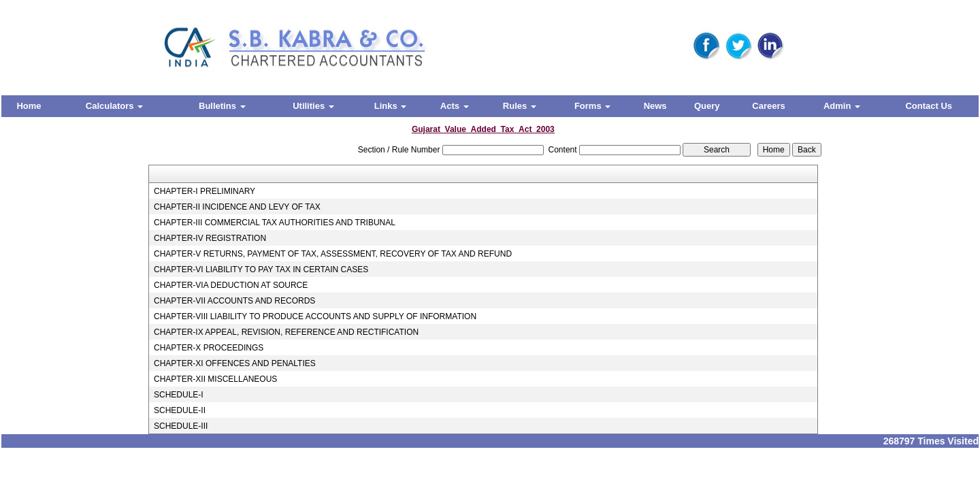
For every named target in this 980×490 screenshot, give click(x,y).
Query (707, 106)
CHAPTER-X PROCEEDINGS (209, 348)
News (655, 106)
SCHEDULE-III (181, 426)
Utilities (313, 106)
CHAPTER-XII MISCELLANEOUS (215, 379)
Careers (768, 106)
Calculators (114, 106)
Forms (592, 106)
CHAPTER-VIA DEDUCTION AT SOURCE (231, 285)
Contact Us (929, 106)
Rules (520, 106)
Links (391, 106)
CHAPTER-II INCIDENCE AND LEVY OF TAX (237, 207)
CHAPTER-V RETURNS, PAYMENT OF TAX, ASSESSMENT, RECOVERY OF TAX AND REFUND (333, 254)
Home (29, 106)
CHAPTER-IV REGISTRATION (210, 238)
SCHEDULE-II (180, 410)
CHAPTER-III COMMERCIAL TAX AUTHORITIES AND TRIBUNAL (275, 223)
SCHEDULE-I (179, 395)
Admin (842, 106)
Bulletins (222, 106)
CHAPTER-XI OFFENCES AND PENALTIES (235, 363)
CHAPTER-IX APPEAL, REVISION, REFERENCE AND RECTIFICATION (286, 332)
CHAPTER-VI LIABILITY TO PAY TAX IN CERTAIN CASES (261, 269)
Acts (455, 106)
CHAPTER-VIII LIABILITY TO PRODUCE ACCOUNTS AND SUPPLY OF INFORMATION (315, 316)
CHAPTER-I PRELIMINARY (205, 191)
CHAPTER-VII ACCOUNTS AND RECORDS (234, 301)
